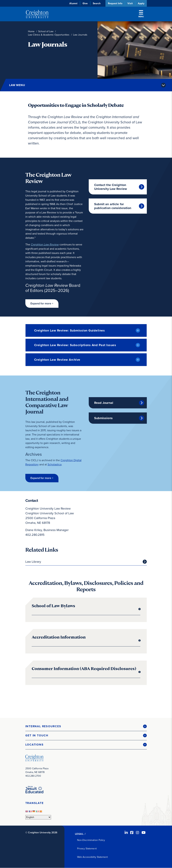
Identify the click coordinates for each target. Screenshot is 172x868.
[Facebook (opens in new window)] (132, 833)
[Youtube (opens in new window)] (144, 833)
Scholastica (54, 464)
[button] (42, 304)
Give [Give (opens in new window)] (85, 3)
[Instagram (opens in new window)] (137, 833)
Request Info (115, 3)
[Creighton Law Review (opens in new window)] (45, 244)
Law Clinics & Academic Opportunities (49, 35)
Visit (130, 3)
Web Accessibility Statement (93, 857)
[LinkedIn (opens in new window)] (126, 833)
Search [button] (97, 3)
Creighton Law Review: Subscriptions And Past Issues (75, 345)
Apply (141, 3)
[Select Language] (38, 817)
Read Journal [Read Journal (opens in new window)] (104, 403)
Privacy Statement (87, 849)
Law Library (33, 562)
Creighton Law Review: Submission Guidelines (70, 330)
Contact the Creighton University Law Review (111, 187)
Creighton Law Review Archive (57, 360)
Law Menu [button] (17, 85)
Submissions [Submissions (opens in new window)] (103, 418)
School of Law (46, 31)
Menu (141, 14)
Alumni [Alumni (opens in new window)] (73, 3)
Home (31, 31)
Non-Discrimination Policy (91, 840)
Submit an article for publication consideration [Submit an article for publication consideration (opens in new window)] (113, 206)
